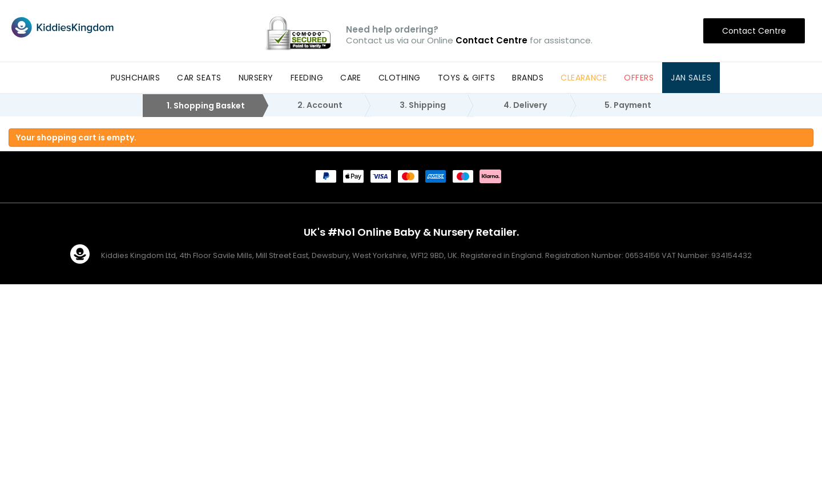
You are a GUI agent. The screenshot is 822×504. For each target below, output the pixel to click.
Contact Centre (754, 31)
